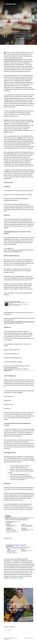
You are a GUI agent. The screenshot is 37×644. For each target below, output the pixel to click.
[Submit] (32, 631)
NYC (28, 638)
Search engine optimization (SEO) (13, 59)
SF (33, 638)
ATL (31, 638)
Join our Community (9, 627)
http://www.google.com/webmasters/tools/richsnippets (19, 322)
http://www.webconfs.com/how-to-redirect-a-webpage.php (16, 370)
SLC (26, 638)
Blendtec (20, 138)
